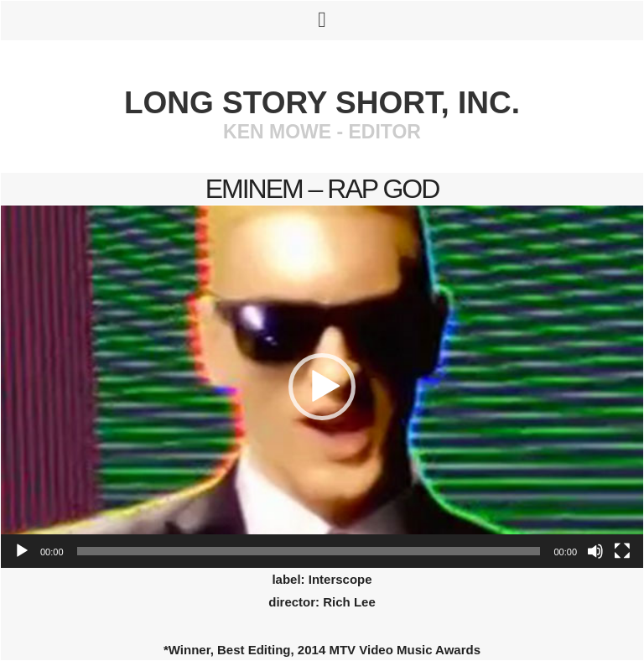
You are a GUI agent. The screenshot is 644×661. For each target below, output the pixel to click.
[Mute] (595, 551)
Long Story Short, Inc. (322, 103)
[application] (322, 387)
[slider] (309, 551)
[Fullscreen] (622, 551)
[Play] (22, 551)
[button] (322, 387)
